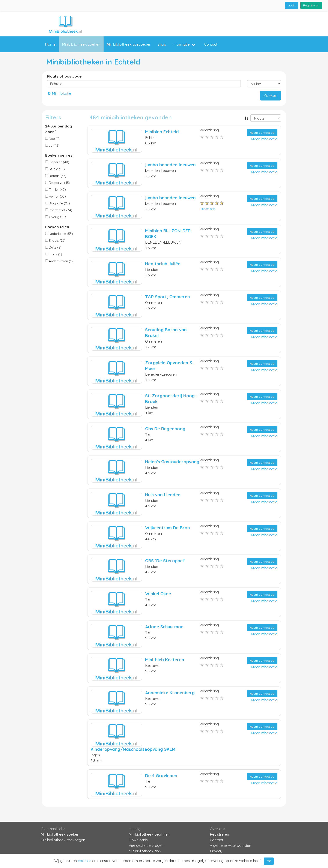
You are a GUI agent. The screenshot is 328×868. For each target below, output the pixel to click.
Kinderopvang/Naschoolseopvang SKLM (133, 749)
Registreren (311, 5)
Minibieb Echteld (162, 132)
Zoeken (270, 95)
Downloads (138, 840)
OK (269, 861)
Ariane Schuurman (164, 627)
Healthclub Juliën (163, 264)
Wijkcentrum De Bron (168, 528)
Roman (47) (56, 176)
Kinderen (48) (57, 162)
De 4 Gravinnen (161, 776)
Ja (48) (52, 145)
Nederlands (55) (59, 234)
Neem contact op (262, 133)
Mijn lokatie (59, 93)
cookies (84, 861)
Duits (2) (53, 247)
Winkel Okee (158, 594)
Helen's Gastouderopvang (172, 462)
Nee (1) (52, 139)
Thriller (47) (56, 190)
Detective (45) (58, 183)
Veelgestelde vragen (146, 845)
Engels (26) (55, 241)
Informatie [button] (184, 45)
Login (292, 5)
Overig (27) (56, 217)
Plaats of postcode (64, 76)
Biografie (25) (58, 203)
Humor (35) (56, 196)
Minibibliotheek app (145, 851)
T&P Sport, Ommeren (168, 297)
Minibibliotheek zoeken (81, 44)
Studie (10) (55, 169)
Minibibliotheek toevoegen (129, 44)
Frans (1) (54, 254)
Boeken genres (59, 155)
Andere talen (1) (59, 261)
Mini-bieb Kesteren (165, 660)
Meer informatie (264, 139)
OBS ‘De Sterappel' (165, 561)
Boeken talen (57, 227)
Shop (162, 44)
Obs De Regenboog (165, 429)
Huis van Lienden (163, 495)
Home (50, 44)
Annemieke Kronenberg (170, 693)
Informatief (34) (59, 210)
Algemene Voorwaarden (230, 845)
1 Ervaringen (208, 209)
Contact (211, 44)
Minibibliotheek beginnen (149, 834)
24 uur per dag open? (59, 129)
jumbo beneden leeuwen (170, 165)
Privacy (216, 851)
